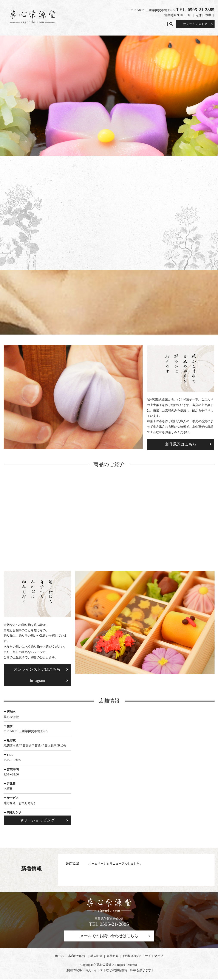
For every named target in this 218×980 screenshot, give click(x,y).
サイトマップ (154, 957)
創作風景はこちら (181, 444)
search (172, 24)
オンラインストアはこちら (37, 670)
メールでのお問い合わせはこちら (109, 937)
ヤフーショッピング (37, 821)
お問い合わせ (156, 24)
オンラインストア (195, 24)
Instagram (37, 681)
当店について (99, 24)
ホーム (81, 24)
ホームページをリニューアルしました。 (116, 864)
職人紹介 (119, 24)
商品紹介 (136, 24)
